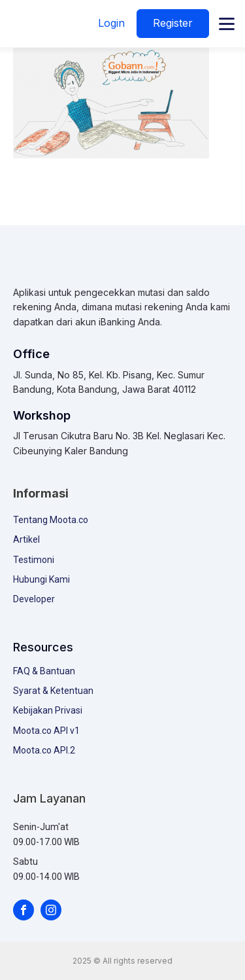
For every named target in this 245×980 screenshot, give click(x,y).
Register (173, 23)
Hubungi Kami (41, 579)
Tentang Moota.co (51, 520)
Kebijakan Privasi (48, 710)
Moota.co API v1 (46, 731)
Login (111, 23)
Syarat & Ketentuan (53, 691)
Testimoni (34, 560)
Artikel (26, 539)
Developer (34, 599)
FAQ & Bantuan (44, 671)
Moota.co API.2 (44, 750)
